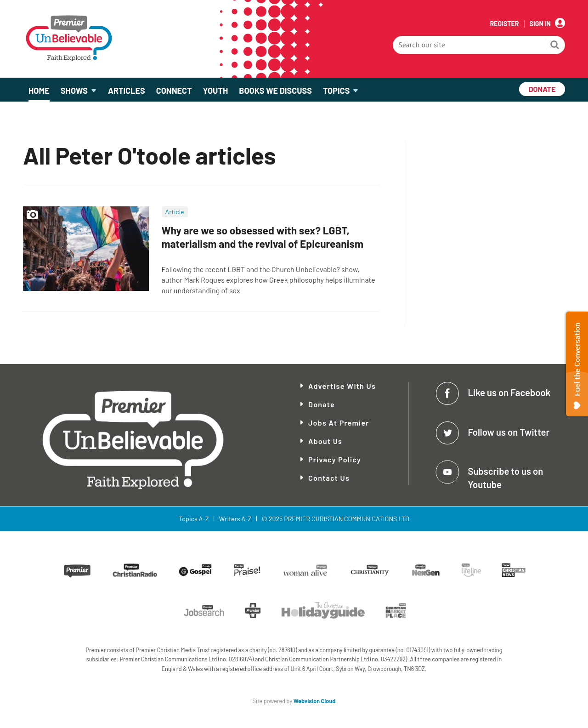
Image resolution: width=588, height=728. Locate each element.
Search (555, 46)
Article (175, 212)
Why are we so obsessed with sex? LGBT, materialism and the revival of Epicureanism (263, 237)
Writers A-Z (235, 519)
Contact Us (329, 478)
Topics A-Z (194, 519)
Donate (322, 404)
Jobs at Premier (339, 423)
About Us (325, 441)
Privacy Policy (335, 459)
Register (504, 24)
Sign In (540, 24)
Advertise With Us (342, 386)
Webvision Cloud (315, 701)
